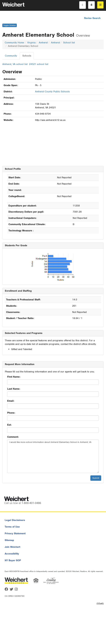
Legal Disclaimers (15, 520)
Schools (27, 56)
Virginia (31, 43)
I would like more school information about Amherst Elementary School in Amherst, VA (53, 456)
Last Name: (14, 389)
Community (11, 56)
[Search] (91, 5)
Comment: (13, 437)
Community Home (14, 43)
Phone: (11, 413)
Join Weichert (12, 547)
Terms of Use (12, 527)
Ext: (9, 425)
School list (69, 43)
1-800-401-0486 (31, 503)
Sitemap (9, 540)
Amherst (43, 43)
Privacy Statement (15, 533)
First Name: (14, 377)
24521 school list (39, 64)
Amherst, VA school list (15, 64)
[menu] (100, 5)
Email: (11, 401)
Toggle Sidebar (10, 25)
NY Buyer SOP (13, 560)
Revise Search (92, 18)
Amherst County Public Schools (52, 92)
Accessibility (12, 554)
